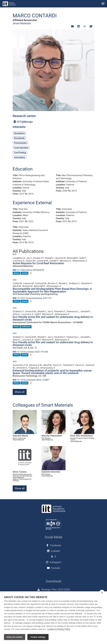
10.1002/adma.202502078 (28, 270)
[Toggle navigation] (103, 4)
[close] (102, 592)
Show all (20, 392)
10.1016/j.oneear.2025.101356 (30, 352)
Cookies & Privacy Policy (59, 629)
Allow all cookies (15, 637)
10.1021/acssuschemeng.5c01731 (32, 298)
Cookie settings (38, 637)
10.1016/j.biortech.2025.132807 (31, 380)
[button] (72, 26)
